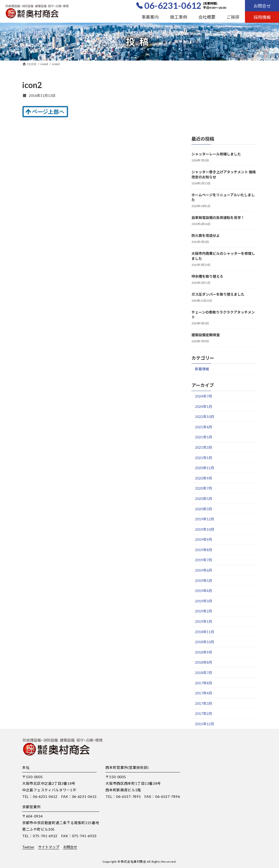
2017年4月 (204, 693)
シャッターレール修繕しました (216, 154)
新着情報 (202, 369)
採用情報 (262, 17)
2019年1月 (204, 621)
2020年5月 (204, 499)
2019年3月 (204, 601)
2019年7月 (204, 560)
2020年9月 (204, 478)
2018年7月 (204, 673)
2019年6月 (204, 570)
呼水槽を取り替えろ (207, 276)
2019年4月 (204, 591)
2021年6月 (204, 427)
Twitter (28, 847)
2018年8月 (204, 662)
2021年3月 (204, 447)
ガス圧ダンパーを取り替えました (218, 294)
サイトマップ (49, 847)
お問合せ (262, 6)
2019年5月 (204, 580)
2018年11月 (205, 632)
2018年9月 (204, 652)
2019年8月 (204, 550)
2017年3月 (204, 703)
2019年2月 (204, 611)
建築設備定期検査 (206, 335)
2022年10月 (205, 417)
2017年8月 (204, 683)
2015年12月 (205, 724)
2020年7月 (204, 488)
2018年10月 (205, 642)
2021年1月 (204, 457)
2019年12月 (205, 519)
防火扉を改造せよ (206, 235)
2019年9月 (204, 539)
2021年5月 (204, 437)
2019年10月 (205, 529)
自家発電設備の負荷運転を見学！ (218, 218)
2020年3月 (204, 509)
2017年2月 (204, 713)
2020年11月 (205, 468)
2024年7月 (204, 396)
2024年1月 (204, 406)
